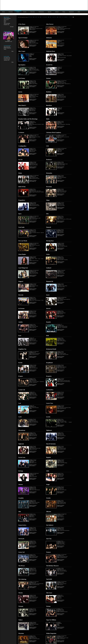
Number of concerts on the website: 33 (61, 641)
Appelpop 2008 (7, 60)
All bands (12, 27)
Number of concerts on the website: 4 (33, 357)
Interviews (32, 12)
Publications (41, 12)
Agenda (50, 12)
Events (25, 12)
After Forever (6, 20)
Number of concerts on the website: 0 (33, 479)
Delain (5, 21)
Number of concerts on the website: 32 (33, 181)
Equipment (71, 12)
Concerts (11, 12)
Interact (57, 12)
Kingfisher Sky (7, 25)
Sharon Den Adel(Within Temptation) (7, 47)
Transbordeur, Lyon (8, 41)
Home (3, 12)
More (12, 51)
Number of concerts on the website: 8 (33, 221)
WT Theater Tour (7, 58)
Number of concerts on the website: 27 (61, 32)
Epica (5, 22)
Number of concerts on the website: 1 (61, 45)
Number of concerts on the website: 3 (61, 573)
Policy (64, 12)
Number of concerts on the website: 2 (33, 32)
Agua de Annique (7, 23)
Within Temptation (7, 18)
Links (79, 12)
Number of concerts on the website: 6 (33, 45)
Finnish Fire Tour (7, 59)
